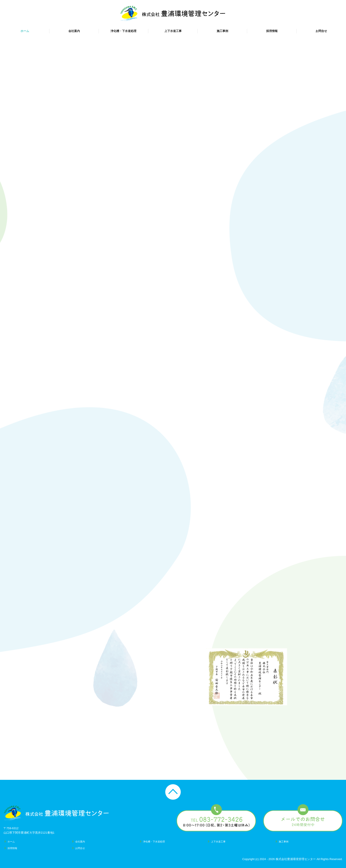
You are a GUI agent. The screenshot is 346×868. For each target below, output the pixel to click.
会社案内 (74, 31)
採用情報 (272, 31)
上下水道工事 (173, 31)
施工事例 (222, 31)
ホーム (25, 31)
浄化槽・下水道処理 (123, 31)
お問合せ (321, 31)
